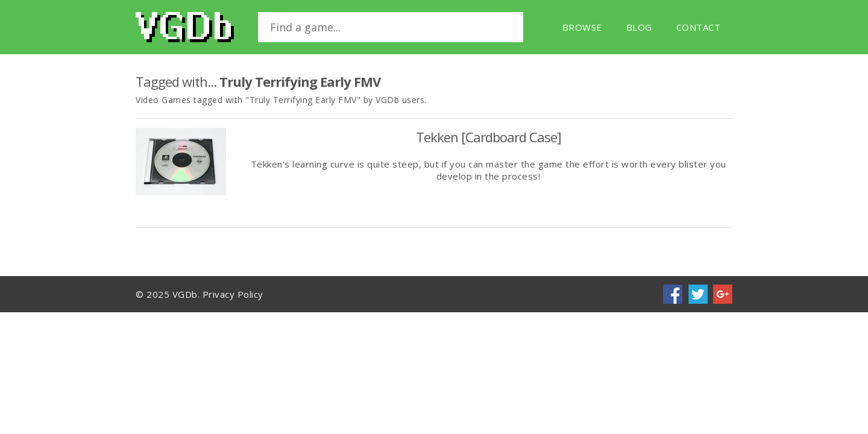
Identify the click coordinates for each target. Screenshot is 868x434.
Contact (699, 27)
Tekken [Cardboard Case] (489, 137)
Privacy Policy (233, 294)
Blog (639, 27)
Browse (582, 27)
